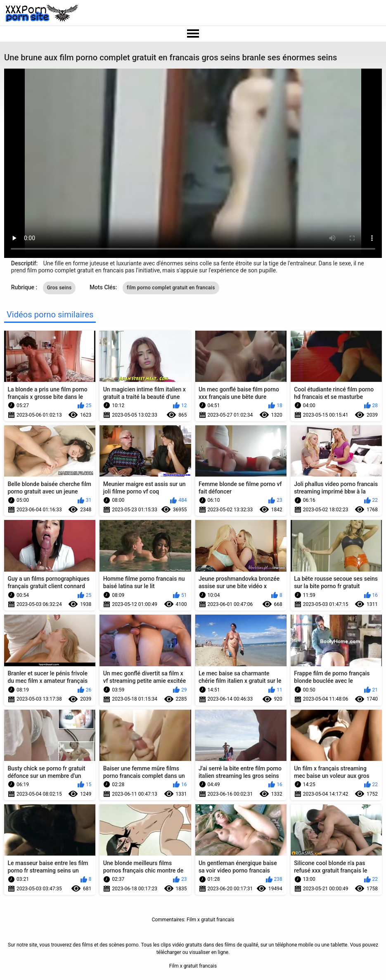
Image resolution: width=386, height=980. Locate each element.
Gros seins (59, 288)
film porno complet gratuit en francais (171, 288)
